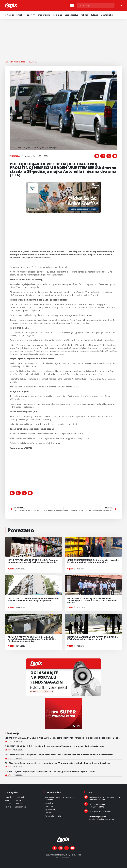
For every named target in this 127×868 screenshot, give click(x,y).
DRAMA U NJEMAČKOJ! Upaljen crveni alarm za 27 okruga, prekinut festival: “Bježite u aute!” (50, 772)
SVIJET (24, 62)
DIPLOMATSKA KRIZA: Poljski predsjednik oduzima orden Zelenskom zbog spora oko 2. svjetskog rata (55, 746)
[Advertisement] (63, 37)
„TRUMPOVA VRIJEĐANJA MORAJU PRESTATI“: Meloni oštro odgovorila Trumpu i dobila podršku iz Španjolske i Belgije (62, 738)
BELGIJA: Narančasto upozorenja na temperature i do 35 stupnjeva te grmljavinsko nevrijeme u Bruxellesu (58, 763)
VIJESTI (17, 62)
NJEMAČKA (32, 62)
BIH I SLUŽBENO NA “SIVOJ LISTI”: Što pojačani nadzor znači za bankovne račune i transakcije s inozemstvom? (59, 755)
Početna (9, 62)
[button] (72, 6)
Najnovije (13, 733)
